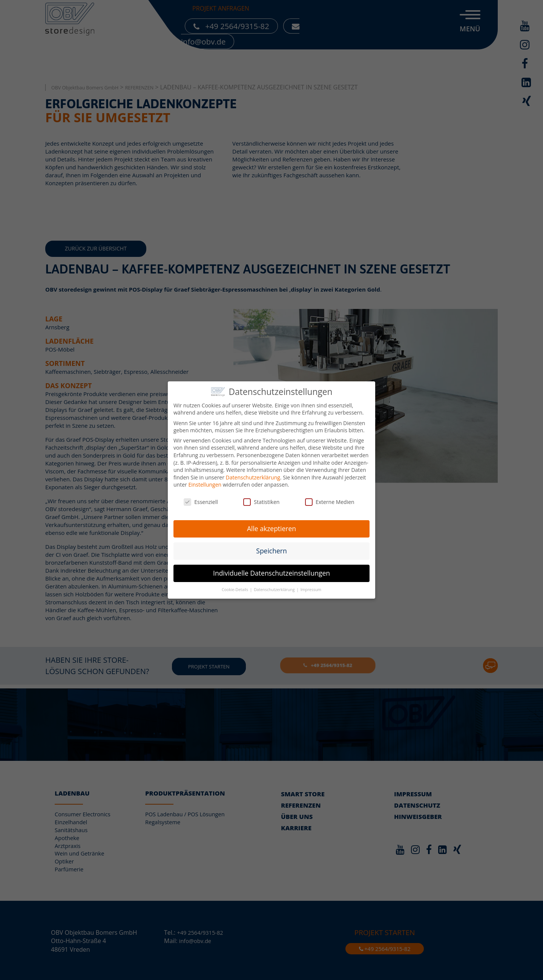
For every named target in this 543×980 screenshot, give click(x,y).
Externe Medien (330, 499)
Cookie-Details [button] (235, 587)
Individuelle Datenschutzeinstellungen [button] (271, 570)
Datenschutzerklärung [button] (275, 587)
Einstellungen (205, 482)
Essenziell (201, 499)
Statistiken (261, 499)
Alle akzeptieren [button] (271, 525)
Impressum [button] (311, 587)
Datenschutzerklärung (253, 474)
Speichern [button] (271, 548)
